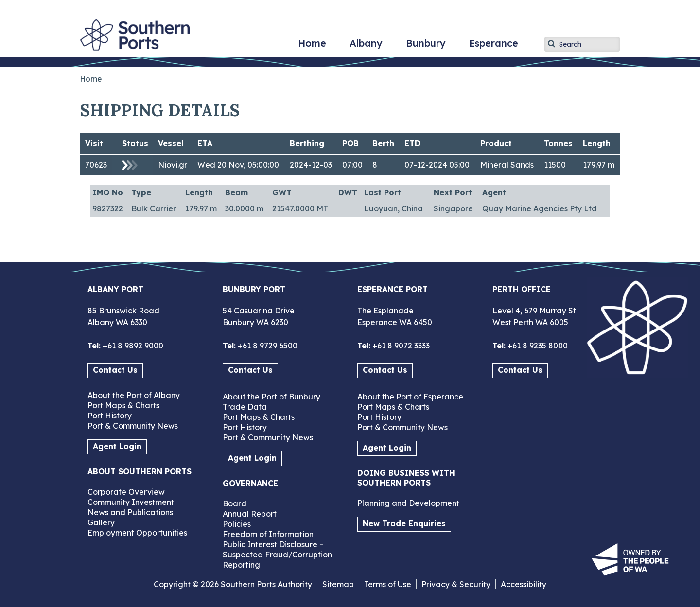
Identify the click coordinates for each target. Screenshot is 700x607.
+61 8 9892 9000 (132, 346)
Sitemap (338, 584)
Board (235, 503)
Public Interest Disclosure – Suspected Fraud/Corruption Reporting (277, 555)
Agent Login (117, 446)
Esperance (494, 47)
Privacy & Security (456, 584)
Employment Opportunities (137, 533)
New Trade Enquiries (404, 523)
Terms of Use (388, 584)
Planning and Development (408, 503)
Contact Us (115, 370)
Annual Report (250, 514)
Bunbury (426, 47)
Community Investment (131, 502)
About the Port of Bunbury (271, 397)
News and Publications (130, 512)
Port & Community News (133, 426)
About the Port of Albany (134, 395)
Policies (237, 524)
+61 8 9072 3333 (400, 346)
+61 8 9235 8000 (537, 346)
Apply (552, 44)
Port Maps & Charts (123, 405)
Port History (110, 416)
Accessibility (524, 584)
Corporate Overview (126, 492)
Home (312, 47)
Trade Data (245, 407)
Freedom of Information (268, 534)
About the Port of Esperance (410, 397)
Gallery (101, 522)
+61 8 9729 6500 (267, 346)
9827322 (108, 208)
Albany (366, 47)
